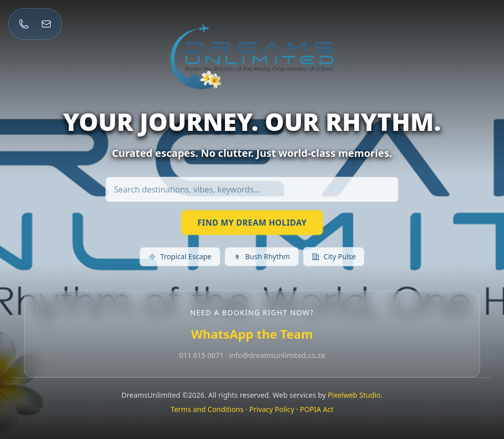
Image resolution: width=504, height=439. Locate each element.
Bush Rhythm (262, 256)
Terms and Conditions (207, 409)
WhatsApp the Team (252, 334)
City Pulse (334, 256)
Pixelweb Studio (354, 395)
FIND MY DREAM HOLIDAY (252, 223)
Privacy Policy (272, 409)
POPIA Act (317, 409)
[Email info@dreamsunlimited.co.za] (46, 24)
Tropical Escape (180, 256)
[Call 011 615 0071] (24, 24)
